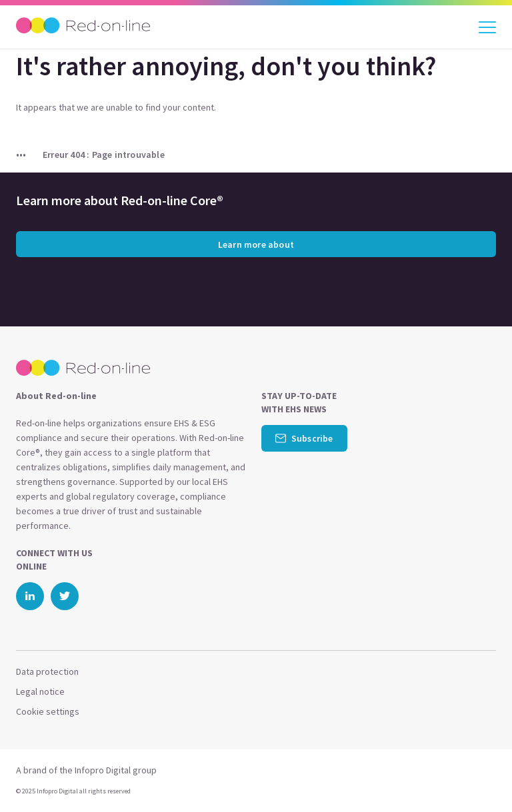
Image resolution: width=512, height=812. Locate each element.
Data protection (47, 671)
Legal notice (40, 691)
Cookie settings (48, 711)
